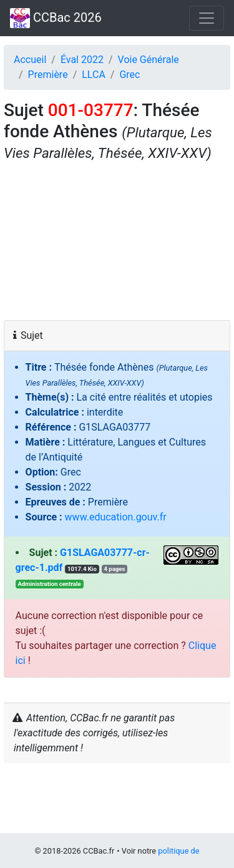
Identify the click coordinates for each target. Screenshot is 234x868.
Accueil (30, 60)
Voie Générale (149, 60)
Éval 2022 (82, 60)
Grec (129, 75)
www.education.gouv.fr (116, 517)
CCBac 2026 (56, 18)
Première (48, 75)
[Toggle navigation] (207, 18)
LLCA (94, 75)
